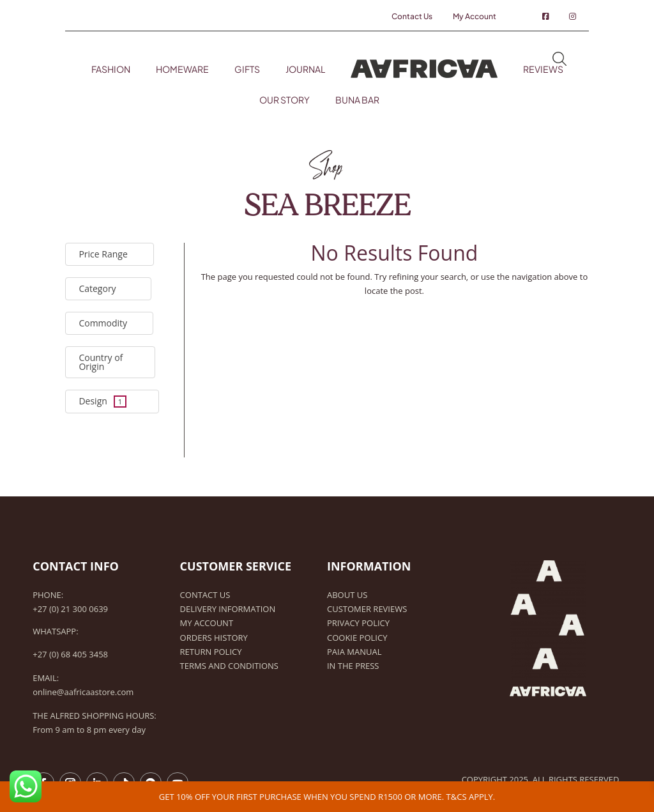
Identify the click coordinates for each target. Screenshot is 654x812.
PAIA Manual (354, 652)
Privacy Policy (358, 623)
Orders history (214, 638)
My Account (207, 623)
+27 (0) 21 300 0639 (70, 609)
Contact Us (205, 595)
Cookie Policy (357, 638)
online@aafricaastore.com (83, 692)
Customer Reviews (367, 609)
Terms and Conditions (229, 666)
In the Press (353, 666)
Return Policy (211, 652)
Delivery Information (228, 609)
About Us (347, 595)
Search (559, 60)
